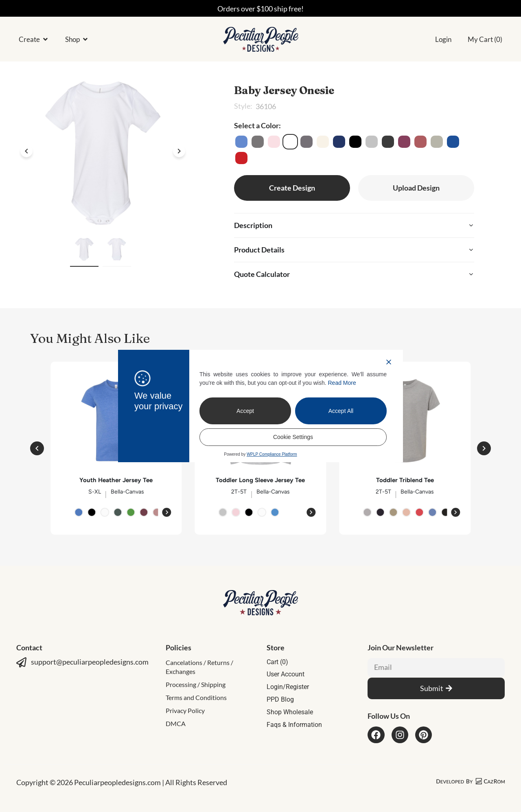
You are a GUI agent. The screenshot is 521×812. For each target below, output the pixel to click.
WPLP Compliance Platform (272, 454)
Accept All (341, 411)
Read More (342, 383)
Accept (245, 411)
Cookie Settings (293, 437)
